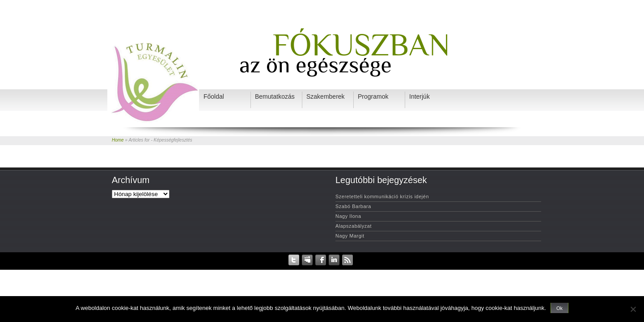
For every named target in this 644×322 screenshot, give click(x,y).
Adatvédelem (254, 272)
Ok (559, 308)
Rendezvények (289, 272)
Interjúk (389, 272)
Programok (414, 272)
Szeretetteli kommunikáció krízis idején (382, 197)
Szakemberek (360, 272)
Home (118, 140)
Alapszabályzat (354, 226)
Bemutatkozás (325, 272)
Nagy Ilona (348, 216)
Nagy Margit (350, 236)
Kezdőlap (225, 272)
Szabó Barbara (353, 206)
